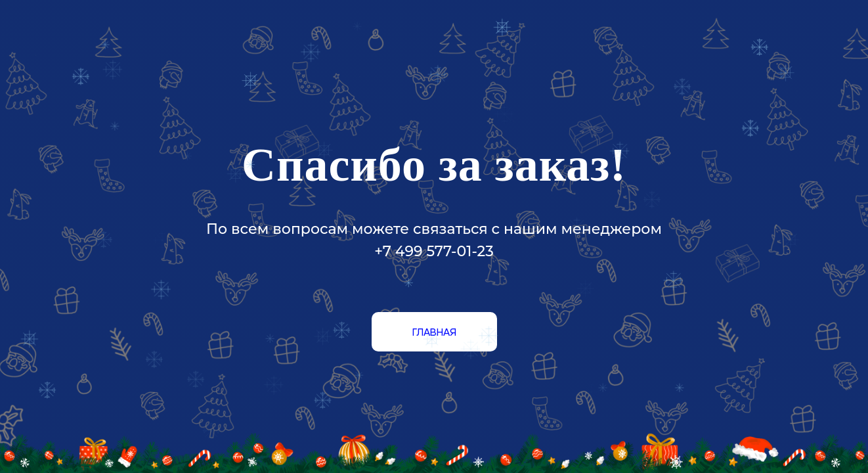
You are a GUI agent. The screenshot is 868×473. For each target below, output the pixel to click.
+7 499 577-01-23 (434, 251)
